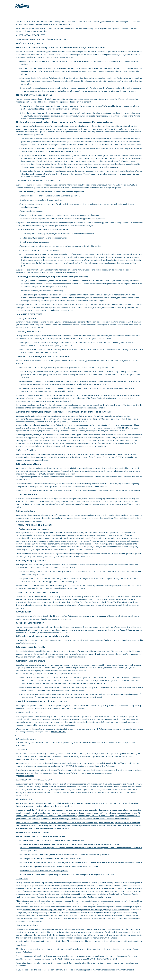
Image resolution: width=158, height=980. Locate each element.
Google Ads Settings (103, 913)
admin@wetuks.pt (99, 616)
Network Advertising (32, 910)
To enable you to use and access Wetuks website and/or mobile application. (52, 840)
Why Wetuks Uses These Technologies (33, 832)
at (17, 776)
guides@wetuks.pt (26, 776)
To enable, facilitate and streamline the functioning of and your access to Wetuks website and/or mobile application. (70, 844)
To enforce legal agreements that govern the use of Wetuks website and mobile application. (59, 867)
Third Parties (22, 879)
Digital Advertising (74, 910)
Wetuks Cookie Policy (25, 799)
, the (64, 910)
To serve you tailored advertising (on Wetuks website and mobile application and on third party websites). (65, 855)
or (104, 910)
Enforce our (25, 250)
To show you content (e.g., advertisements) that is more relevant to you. (51, 859)
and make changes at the (81, 959)
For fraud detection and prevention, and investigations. (44, 871)
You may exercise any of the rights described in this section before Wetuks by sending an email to (54, 616)
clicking (104, 897)
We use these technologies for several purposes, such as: (41, 836)
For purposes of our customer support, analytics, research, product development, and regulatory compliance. (67, 875)
